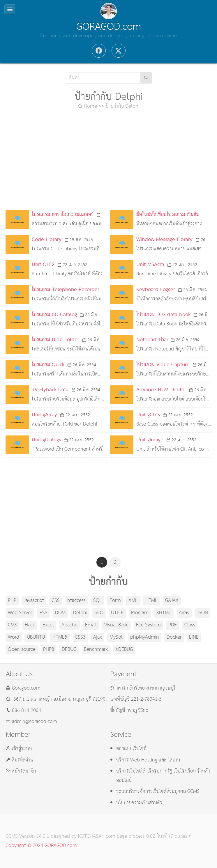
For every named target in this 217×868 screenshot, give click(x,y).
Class (190, 625)
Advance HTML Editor (161, 390)
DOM (60, 613)
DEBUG (69, 650)
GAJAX (172, 601)
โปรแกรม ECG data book (163, 315)
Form (115, 601)
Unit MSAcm (150, 265)
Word (14, 637)
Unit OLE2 (43, 265)
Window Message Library (164, 240)
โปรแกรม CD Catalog (54, 315)
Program (140, 613)
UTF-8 (117, 613)
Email (91, 625)
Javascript (34, 601)
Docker (174, 637)
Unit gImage (150, 440)
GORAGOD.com (109, 27)
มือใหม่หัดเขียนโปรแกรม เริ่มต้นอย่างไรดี (168, 219)
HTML (151, 601)
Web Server (20, 613)
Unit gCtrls (148, 415)
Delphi (80, 613)
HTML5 (60, 637)
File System (148, 625)
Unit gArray (44, 415)
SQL (98, 601)
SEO (99, 613)
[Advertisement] (109, 161)
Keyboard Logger (156, 290)
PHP (12, 601)
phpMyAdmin (145, 637)
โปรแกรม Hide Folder (55, 340)
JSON (202, 613)
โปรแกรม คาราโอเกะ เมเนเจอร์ (63, 215)
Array (184, 613)
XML (133, 601)
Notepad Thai (152, 340)
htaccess (76, 601)
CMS (13, 625)
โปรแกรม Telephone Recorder (66, 290)
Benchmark (96, 650)
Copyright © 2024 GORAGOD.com (41, 846)
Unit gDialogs (46, 440)
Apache (69, 625)
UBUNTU (36, 637)
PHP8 (49, 650)
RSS (44, 613)
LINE (194, 637)
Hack (30, 625)
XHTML (164, 613)
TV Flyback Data (50, 390)
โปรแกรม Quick (48, 365)
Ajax (98, 637)
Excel (48, 625)
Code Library (47, 240)
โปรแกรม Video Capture (163, 365)
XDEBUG (124, 650)
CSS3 (80, 637)
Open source (22, 650)
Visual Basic (116, 625)
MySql (116, 637)
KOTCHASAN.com (97, 836)
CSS (56, 601)
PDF (173, 625)
